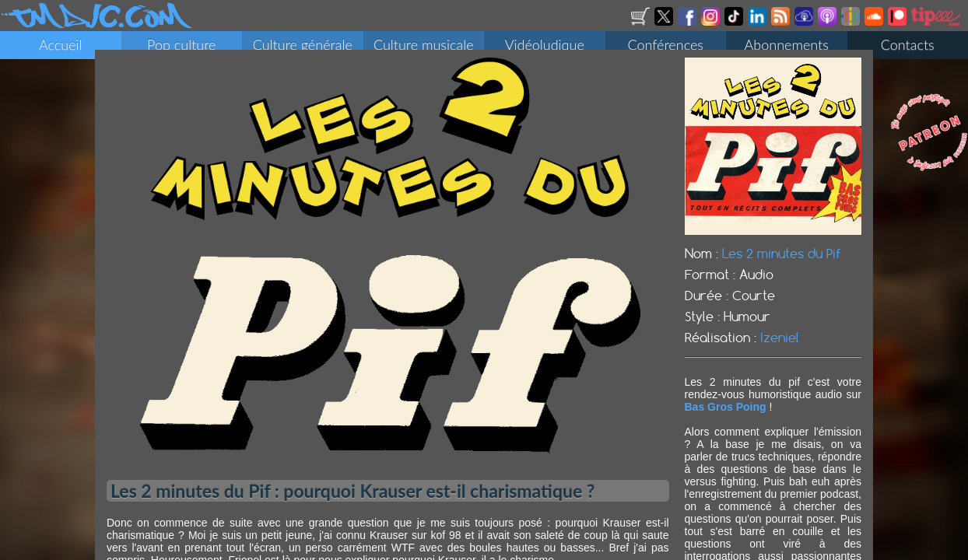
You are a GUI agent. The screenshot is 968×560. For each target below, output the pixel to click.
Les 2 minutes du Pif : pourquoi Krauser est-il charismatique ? (352, 500)
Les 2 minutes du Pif (781, 263)
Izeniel (780, 347)
